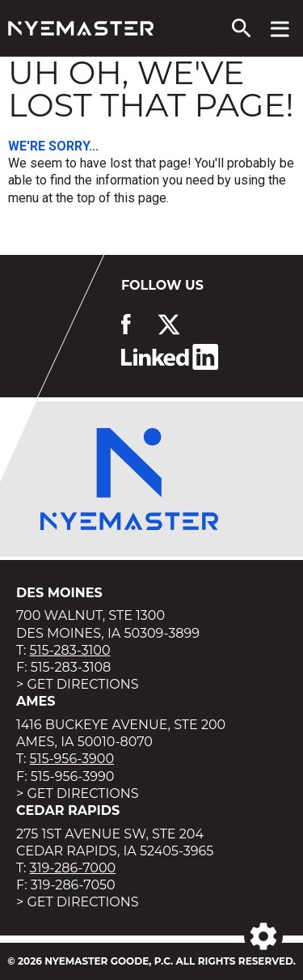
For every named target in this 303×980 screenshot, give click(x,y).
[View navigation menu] (280, 28)
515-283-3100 (70, 650)
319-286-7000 (73, 868)
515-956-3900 (72, 759)
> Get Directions (78, 684)
